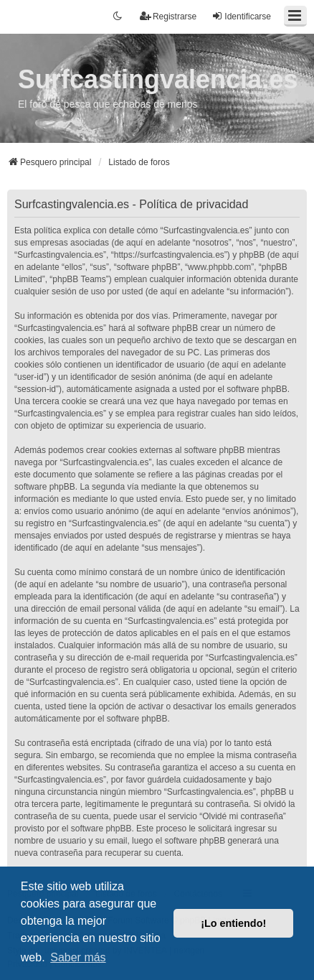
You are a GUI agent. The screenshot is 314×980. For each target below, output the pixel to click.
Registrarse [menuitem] (168, 16)
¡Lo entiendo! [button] (233, 923)
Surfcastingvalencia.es (158, 79)
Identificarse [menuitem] (241, 16)
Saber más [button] (78, 957)
